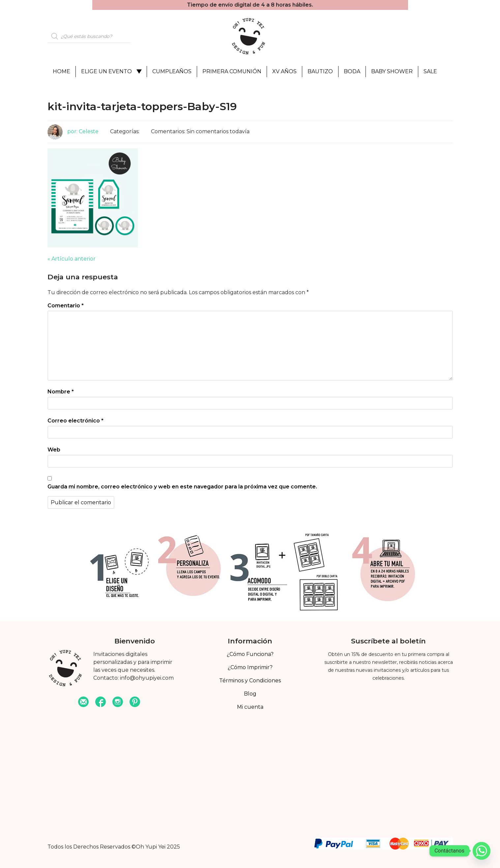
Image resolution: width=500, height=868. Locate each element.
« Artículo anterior (72, 259)
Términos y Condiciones (250, 681)
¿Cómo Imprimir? (250, 667)
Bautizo (320, 71)
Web (54, 450)
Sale (430, 71)
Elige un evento (106, 71)
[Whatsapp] (482, 851)
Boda (352, 71)
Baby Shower (392, 71)
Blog (250, 694)
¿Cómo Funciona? (250, 654)
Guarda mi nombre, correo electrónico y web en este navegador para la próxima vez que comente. (182, 487)
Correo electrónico (75, 421)
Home (61, 71)
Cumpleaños (172, 71)
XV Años (284, 71)
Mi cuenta (250, 707)
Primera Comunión (232, 71)
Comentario (66, 306)
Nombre (61, 392)
